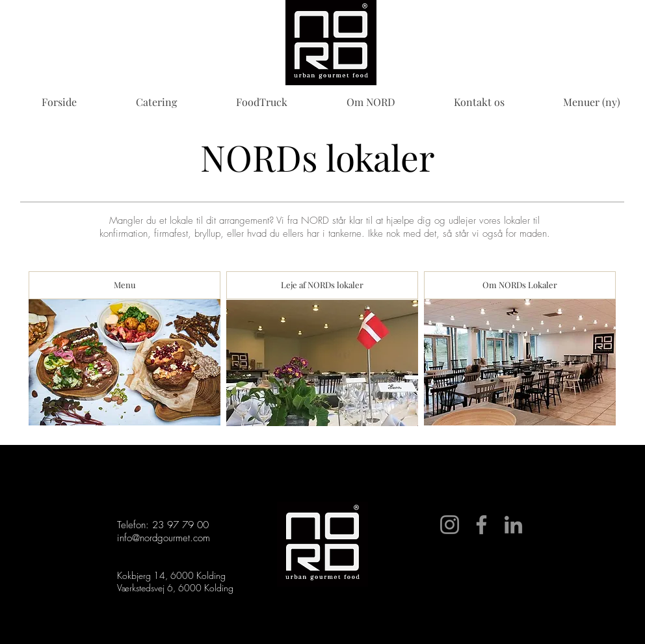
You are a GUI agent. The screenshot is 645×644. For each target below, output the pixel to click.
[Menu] (125, 285)
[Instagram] (450, 525)
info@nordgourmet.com (164, 538)
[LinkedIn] (513, 525)
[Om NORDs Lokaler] (520, 285)
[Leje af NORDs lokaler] (322, 285)
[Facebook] (481, 525)
